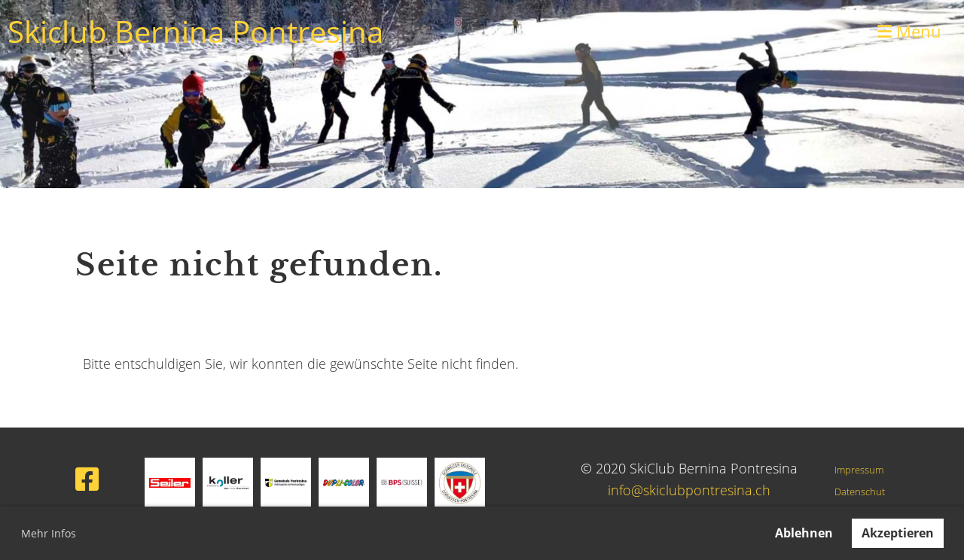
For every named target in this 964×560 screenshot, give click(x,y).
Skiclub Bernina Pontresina (195, 31)
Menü (909, 31)
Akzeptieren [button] (898, 533)
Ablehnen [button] (804, 533)
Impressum (859, 470)
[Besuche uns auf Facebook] (87, 479)
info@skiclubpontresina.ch (689, 490)
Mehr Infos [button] (49, 533)
